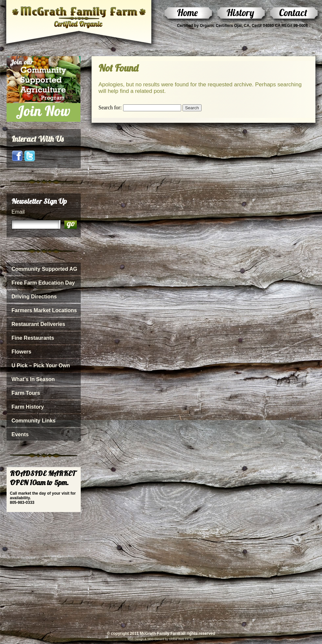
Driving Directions (34, 297)
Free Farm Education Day (43, 283)
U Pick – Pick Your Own (41, 365)
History (240, 12)
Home (187, 12)
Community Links (33, 421)
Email (18, 212)
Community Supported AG (44, 269)
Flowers (21, 352)
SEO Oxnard (155, 639)
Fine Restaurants (33, 338)
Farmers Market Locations (44, 310)
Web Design (136, 639)
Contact (293, 12)
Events (20, 434)
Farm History (28, 407)
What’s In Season (33, 379)
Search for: (110, 107)
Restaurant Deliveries (38, 324)
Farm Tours (26, 393)
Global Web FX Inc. (182, 639)
